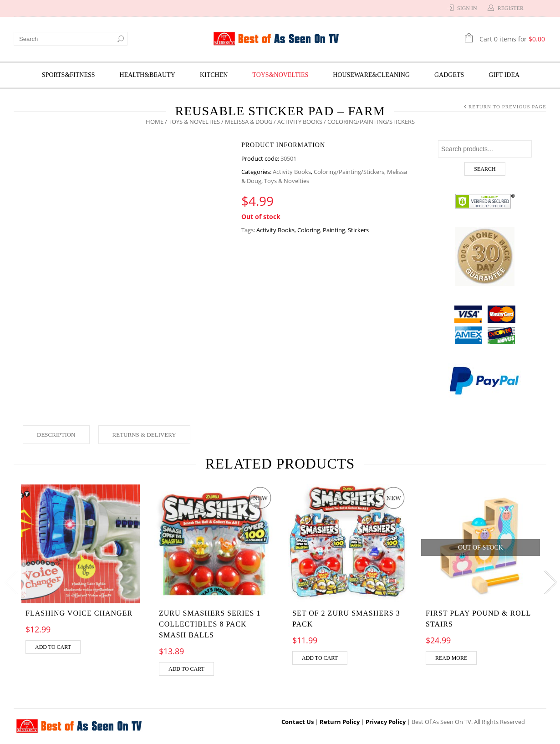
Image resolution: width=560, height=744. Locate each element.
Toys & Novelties (194, 122)
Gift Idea (504, 75)
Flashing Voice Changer (79, 613)
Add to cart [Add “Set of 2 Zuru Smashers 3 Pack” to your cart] (320, 658)
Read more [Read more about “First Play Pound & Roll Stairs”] (451, 658)
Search (485, 169)
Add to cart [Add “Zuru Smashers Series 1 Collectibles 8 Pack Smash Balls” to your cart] (186, 669)
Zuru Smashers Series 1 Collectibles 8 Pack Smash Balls (210, 624)
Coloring (309, 230)
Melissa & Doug (249, 122)
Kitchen (214, 75)
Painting (334, 230)
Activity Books (300, 122)
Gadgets (449, 75)
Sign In (467, 8)
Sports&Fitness (69, 75)
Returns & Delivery (144, 435)
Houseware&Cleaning (371, 75)
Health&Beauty (148, 75)
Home (155, 122)
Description (56, 435)
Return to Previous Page (507, 107)
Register (511, 8)
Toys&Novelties (280, 75)
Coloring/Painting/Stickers (349, 172)
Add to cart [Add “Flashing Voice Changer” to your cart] (53, 647)
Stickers (358, 230)
